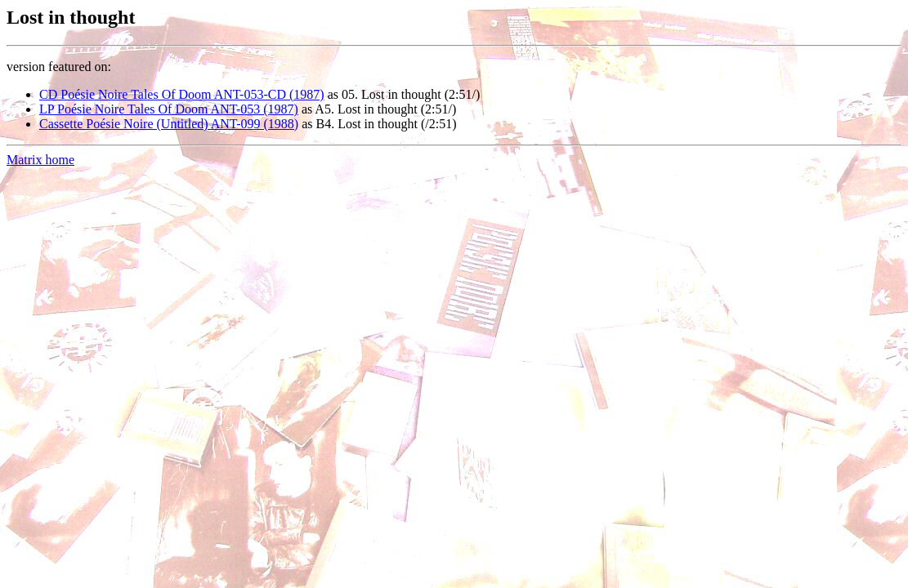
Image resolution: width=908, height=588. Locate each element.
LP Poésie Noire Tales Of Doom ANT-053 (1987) (169, 109)
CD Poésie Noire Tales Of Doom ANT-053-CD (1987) (182, 94)
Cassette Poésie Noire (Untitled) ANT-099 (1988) (169, 124)
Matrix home (40, 160)
